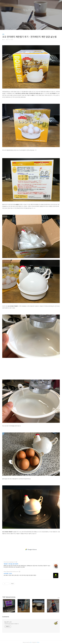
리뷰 (3, 34)
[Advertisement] (31, 369)
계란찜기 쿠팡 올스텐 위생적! (11, 564)
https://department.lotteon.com (11, 572)
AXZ (31, 642)
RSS (33, 27)
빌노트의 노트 (31, 10)
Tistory (38, 642)
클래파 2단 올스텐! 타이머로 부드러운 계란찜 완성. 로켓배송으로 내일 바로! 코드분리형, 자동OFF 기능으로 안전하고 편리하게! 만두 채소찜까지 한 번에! (27, 566)
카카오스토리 (31, 591)
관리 (38, 27)
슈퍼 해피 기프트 (8, 574)
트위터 (34, 591)
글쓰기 (24, 27)
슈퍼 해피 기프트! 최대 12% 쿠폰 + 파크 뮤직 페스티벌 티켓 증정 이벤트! (20, 575)
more (59, 598)
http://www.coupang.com (9, 562)
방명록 (29, 27)
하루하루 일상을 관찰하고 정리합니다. (12, 624)
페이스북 (28, 591)
